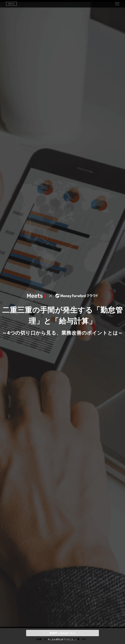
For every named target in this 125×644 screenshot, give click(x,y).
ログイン (11, 4)
